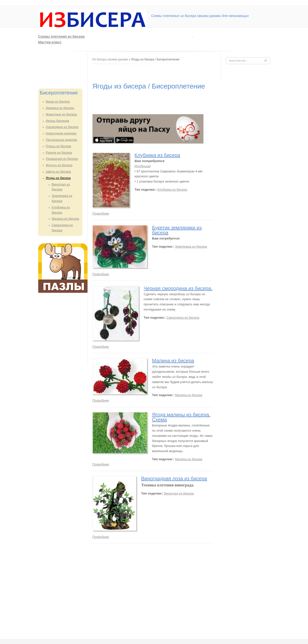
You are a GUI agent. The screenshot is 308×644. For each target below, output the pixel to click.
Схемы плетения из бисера (62, 37)
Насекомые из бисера (62, 127)
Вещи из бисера (58, 101)
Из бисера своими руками (110, 59)
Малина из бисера (65, 219)
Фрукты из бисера (59, 165)
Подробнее (101, 213)
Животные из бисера (61, 114)
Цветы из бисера (58, 172)
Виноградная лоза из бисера (174, 478)
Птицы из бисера (59, 146)
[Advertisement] (205, 39)
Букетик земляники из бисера (177, 230)
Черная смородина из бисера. (178, 288)
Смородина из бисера (183, 318)
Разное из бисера (59, 153)
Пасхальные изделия (62, 140)
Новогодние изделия (61, 133)
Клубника (143, 166)
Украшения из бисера (62, 159)
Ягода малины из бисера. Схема (181, 417)
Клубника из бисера (157, 155)
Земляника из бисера (191, 247)
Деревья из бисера (60, 108)
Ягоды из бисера (58, 178)
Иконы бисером (57, 121)
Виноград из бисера (179, 493)
